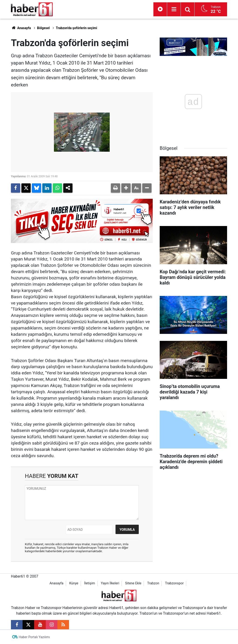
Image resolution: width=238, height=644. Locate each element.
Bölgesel (43, 28)
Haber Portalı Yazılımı (34, 637)
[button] (126, 188)
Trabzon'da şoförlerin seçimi (76, 28)
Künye (74, 583)
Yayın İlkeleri (110, 583)
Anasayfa (21, 28)
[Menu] (174, 9)
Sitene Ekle (133, 583)
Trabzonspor (174, 583)
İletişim (90, 583)
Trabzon (153, 583)
